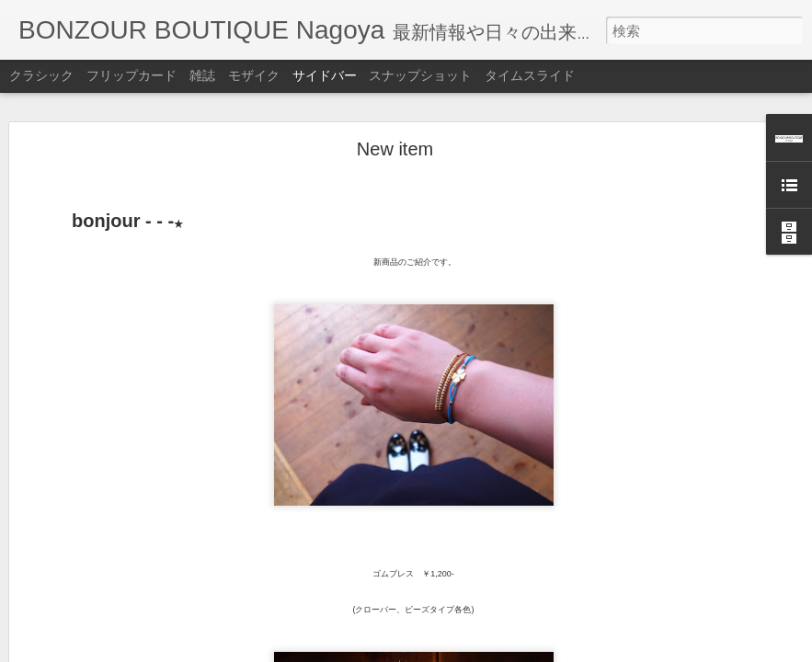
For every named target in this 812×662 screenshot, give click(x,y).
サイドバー (325, 75)
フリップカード (132, 75)
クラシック (41, 75)
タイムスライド (530, 75)
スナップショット (420, 75)
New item (395, 94)
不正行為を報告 (518, 650)
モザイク (254, 75)
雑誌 (202, 75)
